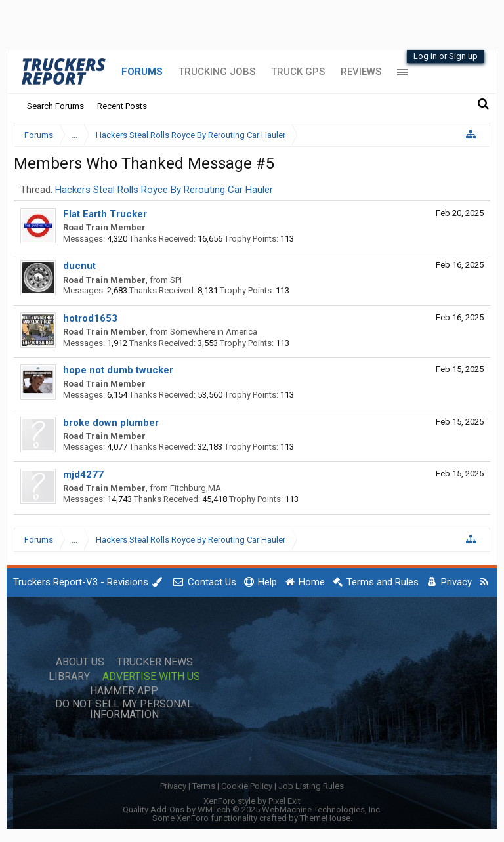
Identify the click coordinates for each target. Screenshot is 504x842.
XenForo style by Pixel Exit (252, 801)
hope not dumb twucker (118, 370)
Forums (142, 72)
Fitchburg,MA (196, 488)
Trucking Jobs (217, 72)
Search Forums (55, 106)
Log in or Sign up (446, 56)
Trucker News (155, 662)
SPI (176, 280)
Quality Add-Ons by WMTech (252, 810)
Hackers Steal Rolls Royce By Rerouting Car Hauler (164, 190)
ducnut (79, 266)
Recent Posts (122, 106)
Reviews (361, 72)
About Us (80, 662)
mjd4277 (83, 474)
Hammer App (124, 691)
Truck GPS (298, 72)
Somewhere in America (214, 332)
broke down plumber (111, 423)
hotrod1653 (90, 318)
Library (69, 677)
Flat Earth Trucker (105, 214)
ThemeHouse (325, 818)
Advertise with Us (151, 677)
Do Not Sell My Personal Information (124, 709)
